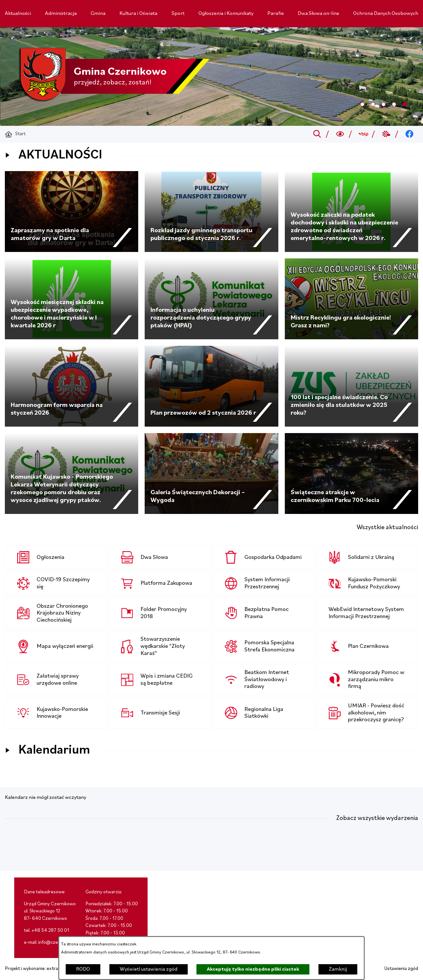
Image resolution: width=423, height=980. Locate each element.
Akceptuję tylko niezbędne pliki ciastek (253, 969)
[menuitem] (18, 14)
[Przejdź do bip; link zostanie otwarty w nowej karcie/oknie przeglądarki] (363, 134)
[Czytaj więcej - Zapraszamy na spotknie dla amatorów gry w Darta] (72, 212)
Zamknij (338, 969)
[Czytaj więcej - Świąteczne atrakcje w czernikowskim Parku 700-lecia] (351, 474)
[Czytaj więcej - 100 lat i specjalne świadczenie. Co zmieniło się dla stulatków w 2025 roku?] (351, 386)
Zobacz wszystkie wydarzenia (377, 818)
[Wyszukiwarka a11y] (340, 134)
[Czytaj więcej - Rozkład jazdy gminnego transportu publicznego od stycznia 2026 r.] (211, 212)
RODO (83, 969)
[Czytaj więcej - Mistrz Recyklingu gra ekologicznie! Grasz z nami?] (351, 299)
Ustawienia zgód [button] (401, 969)
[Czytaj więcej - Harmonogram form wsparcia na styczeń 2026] (72, 386)
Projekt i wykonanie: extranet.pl (37, 969)
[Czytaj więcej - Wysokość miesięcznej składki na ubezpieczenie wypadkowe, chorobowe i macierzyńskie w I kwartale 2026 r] (72, 299)
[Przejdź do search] (317, 134)
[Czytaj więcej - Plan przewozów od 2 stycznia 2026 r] (211, 386)
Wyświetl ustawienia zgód (149, 969)
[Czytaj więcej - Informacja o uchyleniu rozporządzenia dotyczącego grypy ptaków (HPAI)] (211, 299)
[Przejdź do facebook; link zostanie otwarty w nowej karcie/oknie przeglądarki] (410, 134)
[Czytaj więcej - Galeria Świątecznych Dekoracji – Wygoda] (211, 474)
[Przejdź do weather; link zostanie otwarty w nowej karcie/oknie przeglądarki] (386, 134)
